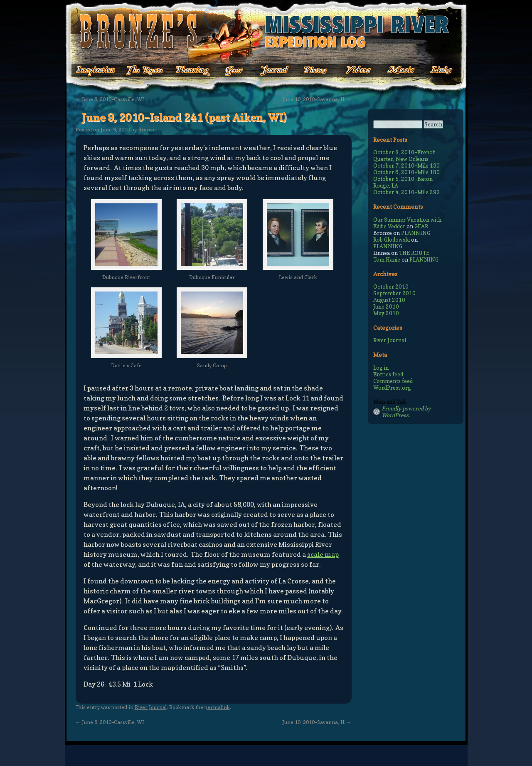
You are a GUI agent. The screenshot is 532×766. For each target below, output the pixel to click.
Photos (311, 70)
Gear (234, 70)
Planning (193, 70)
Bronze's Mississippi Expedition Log (266, 31)
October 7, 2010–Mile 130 (406, 166)
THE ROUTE (414, 253)
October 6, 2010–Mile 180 (406, 172)
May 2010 (386, 313)
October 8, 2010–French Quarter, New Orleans (404, 156)
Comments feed (393, 381)
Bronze (147, 130)
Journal (272, 70)
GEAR (421, 226)
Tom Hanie (387, 259)
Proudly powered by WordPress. (406, 412)
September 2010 (394, 293)
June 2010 (386, 306)
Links (436, 70)
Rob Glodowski (392, 240)
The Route (144, 70)
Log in (381, 368)
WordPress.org (392, 388)
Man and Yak (390, 402)
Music (394, 70)
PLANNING (416, 233)
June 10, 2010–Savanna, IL (317, 99)
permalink (217, 707)
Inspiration (91, 70)
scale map (323, 554)
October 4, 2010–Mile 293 (406, 192)
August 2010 (389, 300)
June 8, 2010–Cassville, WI (110, 99)
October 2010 (391, 287)
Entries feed (388, 374)
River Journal (151, 707)
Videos (353, 70)
